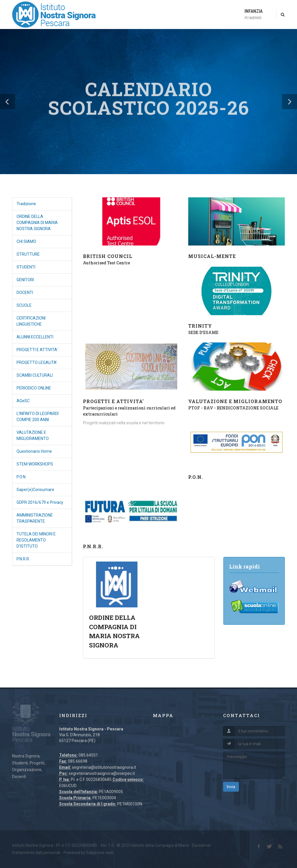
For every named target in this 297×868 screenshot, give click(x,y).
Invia (231, 787)
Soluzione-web (100, 853)
